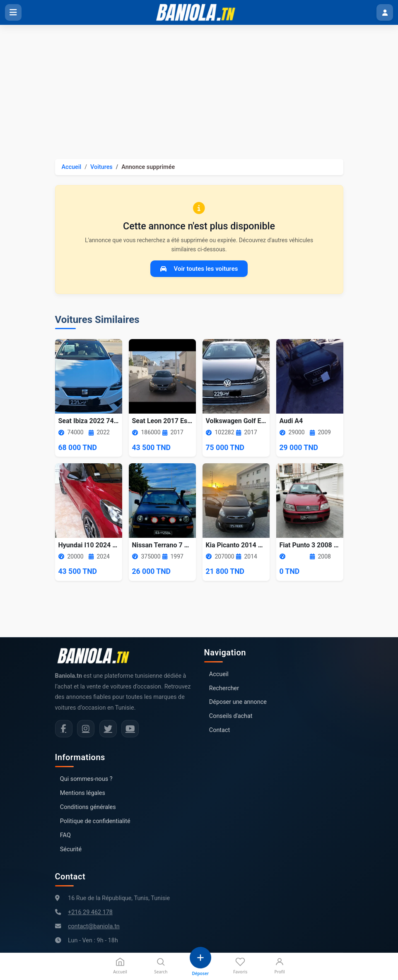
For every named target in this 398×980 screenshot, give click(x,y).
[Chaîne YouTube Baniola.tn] (130, 729)
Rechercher (224, 688)
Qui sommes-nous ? (86, 779)
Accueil (72, 167)
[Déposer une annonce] (200, 962)
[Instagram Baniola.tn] (86, 729)
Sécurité (71, 849)
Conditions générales (88, 807)
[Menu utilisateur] (385, 12)
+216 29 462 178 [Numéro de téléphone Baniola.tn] (90, 912)
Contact (220, 730)
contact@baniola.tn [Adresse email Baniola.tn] (94, 926)
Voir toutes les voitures (199, 269)
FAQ (65, 835)
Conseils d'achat (231, 716)
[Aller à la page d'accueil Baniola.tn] (96, 656)
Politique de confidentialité (95, 821)
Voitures (101, 167)
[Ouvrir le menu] (13, 12)
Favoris (240, 966)
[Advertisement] (199, 87)
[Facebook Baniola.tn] (64, 729)
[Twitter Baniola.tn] (108, 729)
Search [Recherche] (161, 966)
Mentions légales (83, 793)
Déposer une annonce (238, 702)
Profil (280, 966)
